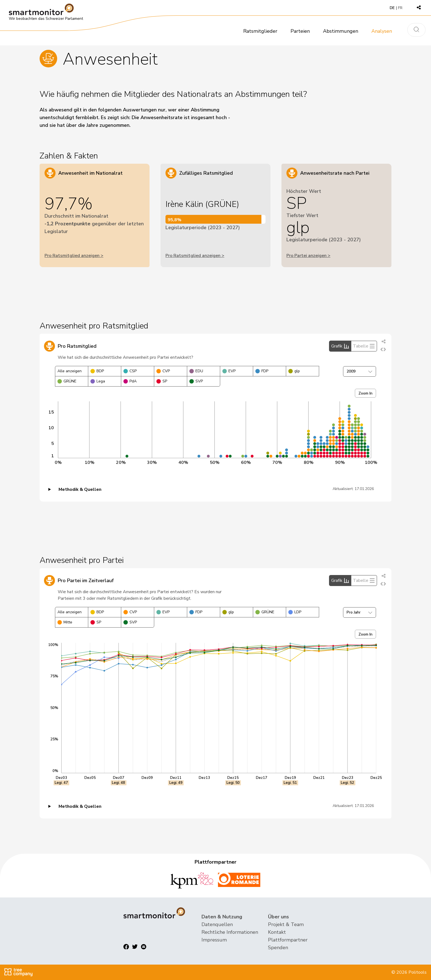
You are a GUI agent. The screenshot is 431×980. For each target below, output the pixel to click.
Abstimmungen (341, 31)
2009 (360, 371)
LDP (295, 612)
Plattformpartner (288, 940)
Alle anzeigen (70, 371)
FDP (262, 371)
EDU (196, 371)
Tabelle (364, 346)
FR (400, 8)
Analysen (382, 31)
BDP (97, 371)
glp (294, 371)
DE (392, 8)
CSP (130, 371)
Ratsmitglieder (260, 31)
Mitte (65, 622)
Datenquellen (217, 924)
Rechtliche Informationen (230, 932)
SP (162, 381)
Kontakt (277, 932)
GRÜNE (67, 381)
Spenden (278, 948)
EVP (229, 371)
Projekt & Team (286, 924)
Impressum (214, 940)
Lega (98, 381)
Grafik (340, 346)
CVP (163, 371)
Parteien (300, 31)
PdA (130, 381)
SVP (196, 381)
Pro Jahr (360, 612)
